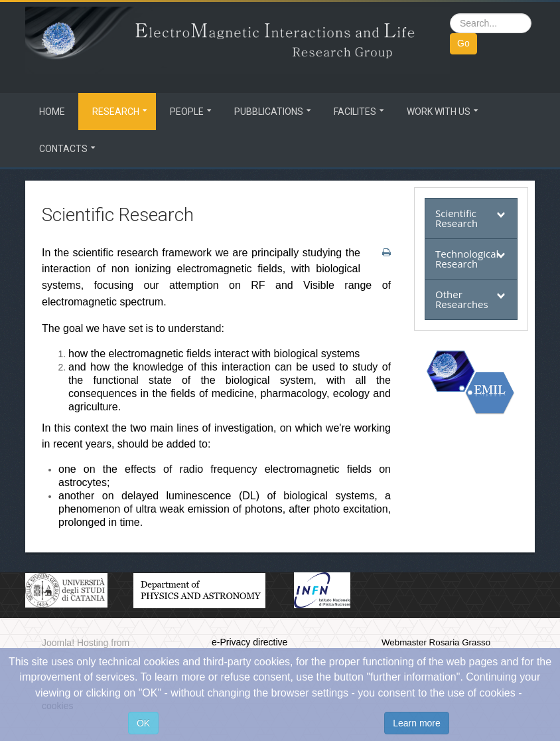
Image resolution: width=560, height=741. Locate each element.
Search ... (450, 14)
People (187, 112)
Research (116, 112)
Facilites (355, 112)
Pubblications (269, 112)
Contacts (63, 149)
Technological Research (467, 259)
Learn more (417, 723)
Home (52, 112)
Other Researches (462, 299)
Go (463, 43)
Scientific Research (456, 218)
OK (143, 723)
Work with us (439, 112)
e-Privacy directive (249, 642)
